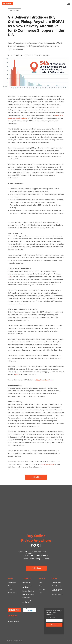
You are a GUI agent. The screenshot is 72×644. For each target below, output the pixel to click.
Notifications (26, 598)
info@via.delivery (13, 621)
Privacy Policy (56, 583)
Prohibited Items (57, 586)
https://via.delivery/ (48, 464)
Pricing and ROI (13, 593)
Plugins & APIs (27, 583)
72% (10, 277)
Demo (10, 586)
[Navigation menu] (68, 4)
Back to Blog (14, 10)
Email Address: (50, 617)
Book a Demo (36, 568)
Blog (40, 583)
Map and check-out (29, 594)
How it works (12, 583)
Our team (42, 589)
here (17, 375)
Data (40, 593)
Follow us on (30, 609)
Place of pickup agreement (57, 590)
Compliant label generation (27, 587)
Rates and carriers (28, 591)
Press (41, 586)
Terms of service (57, 594)
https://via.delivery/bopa (45, 380)
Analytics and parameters (27, 602)
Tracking (11, 589)
